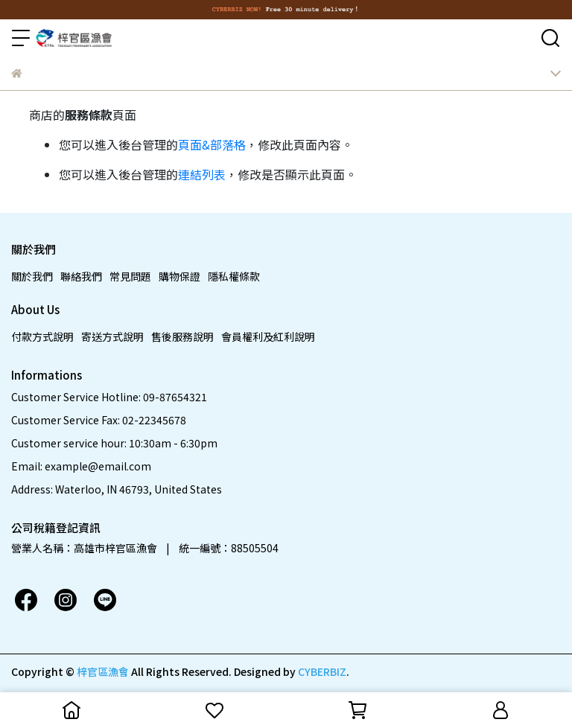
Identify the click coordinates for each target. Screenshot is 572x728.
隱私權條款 (234, 276)
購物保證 (179, 276)
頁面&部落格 (212, 144)
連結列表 (202, 174)
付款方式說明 (42, 336)
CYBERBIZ (322, 671)
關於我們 (32, 276)
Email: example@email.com (81, 466)
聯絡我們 (81, 276)
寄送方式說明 (112, 336)
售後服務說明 (182, 336)
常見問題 (130, 276)
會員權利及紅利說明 (268, 336)
